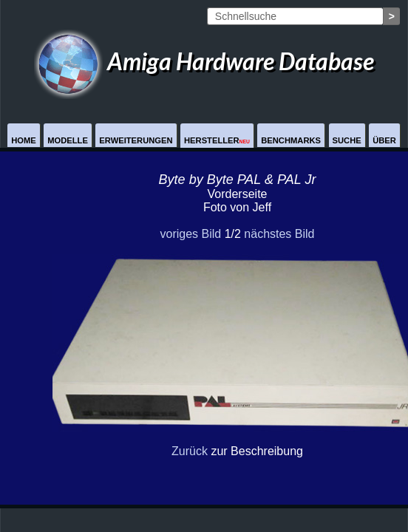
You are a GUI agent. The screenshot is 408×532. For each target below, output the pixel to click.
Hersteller (217, 140)
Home (24, 140)
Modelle (68, 140)
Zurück (190, 451)
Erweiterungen (136, 140)
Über (384, 140)
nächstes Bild (279, 234)
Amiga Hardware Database (204, 61)
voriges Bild (190, 234)
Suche (347, 140)
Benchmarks (291, 140)
